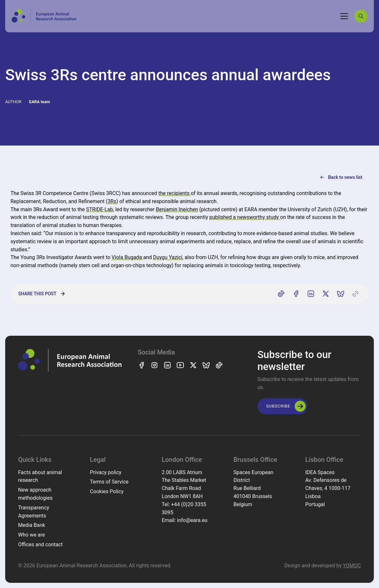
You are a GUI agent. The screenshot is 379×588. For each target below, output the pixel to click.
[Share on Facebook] (296, 294)
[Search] (361, 16)
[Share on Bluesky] (341, 294)
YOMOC (352, 566)
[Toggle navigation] (344, 16)
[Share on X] (326, 294)
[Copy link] (355, 294)
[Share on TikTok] (281, 294)
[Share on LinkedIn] (311, 294)
